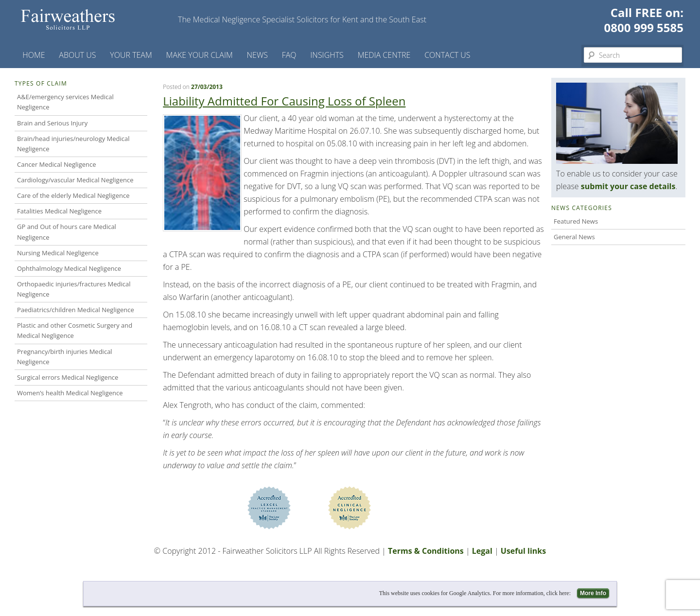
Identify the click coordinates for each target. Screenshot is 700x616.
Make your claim (200, 55)
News (257, 55)
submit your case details (628, 186)
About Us (77, 55)
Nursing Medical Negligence (58, 253)
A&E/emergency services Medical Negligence (65, 102)
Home (34, 55)
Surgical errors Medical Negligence (68, 377)
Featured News (576, 221)
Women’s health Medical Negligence (70, 393)
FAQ (289, 55)
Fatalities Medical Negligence (59, 211)
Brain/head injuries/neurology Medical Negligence (73, 144)
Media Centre (384, 55)
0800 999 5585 (644, 27)
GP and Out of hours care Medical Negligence (67, 232)
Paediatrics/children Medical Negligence (76, 310)
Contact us (447, 55)
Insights (327, 55)
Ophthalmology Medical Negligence (69, 268)
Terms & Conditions (426, 551)
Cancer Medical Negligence (57, 164)
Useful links (523, 551)
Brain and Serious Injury (52, 123)
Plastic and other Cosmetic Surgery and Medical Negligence (75, 330)
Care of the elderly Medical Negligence (73, 195)
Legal (482, 551)
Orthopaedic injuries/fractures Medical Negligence (74, 289)
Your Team (131, 55)
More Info (593, 593)
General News (574, 237)
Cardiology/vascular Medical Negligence (75, 180)
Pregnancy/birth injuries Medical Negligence (65, 357)
